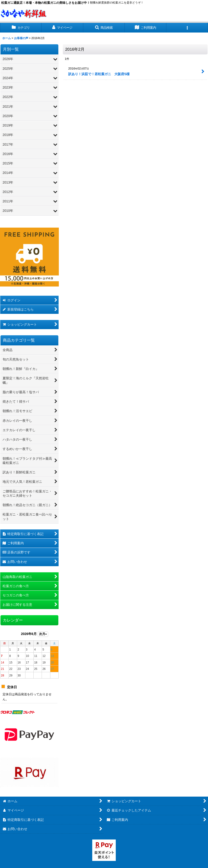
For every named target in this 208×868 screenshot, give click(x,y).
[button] (104, 28)
